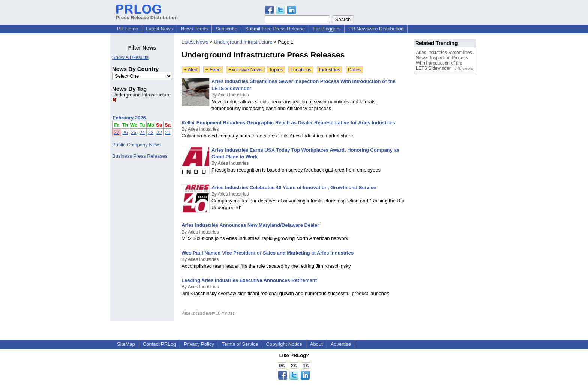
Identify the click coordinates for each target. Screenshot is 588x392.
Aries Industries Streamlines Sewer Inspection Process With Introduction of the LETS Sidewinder (444, 60)
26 (125, 132)
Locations (301, 70)
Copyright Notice (284, 344)
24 (142, 132)
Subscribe (226, 29)
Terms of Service (240, 344)
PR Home (127, 29)
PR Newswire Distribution (376, 29)
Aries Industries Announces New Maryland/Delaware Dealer (250, 225)
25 (133, 132)
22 (159, 132)
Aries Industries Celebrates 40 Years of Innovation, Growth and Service (294, 188)
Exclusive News (245, 70)
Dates (354, 70)
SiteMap (126, 344)
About (316, 344)
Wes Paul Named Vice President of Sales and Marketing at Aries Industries (268, 253)
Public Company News (137, 145)
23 (151, 132)
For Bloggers (327, 29)
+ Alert (191, 70)
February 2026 (129, 118)
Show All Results (130, 57)
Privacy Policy (199, 344)
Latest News (159, 29)
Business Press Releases (140, 156)
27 (117, 132)
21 (168, 132)
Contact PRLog (159, 344)
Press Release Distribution (147, 15)
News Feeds (194, 29)
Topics (276, 70)
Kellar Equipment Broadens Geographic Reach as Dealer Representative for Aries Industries (288, 123)
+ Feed (213, 70)
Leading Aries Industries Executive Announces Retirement (249, 280)
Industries (330, 70)
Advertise (341, 344)
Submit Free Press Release (275, 29)
